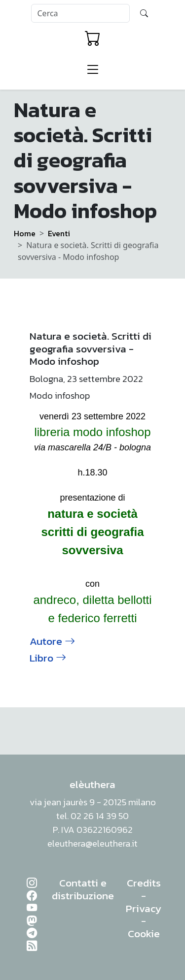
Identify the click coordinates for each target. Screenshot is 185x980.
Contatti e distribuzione (83, 889)
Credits (144, 883)
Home (25, 233)
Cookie (144, 933)
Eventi (59, 233)
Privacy (144, 908)
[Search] (80, 13)
